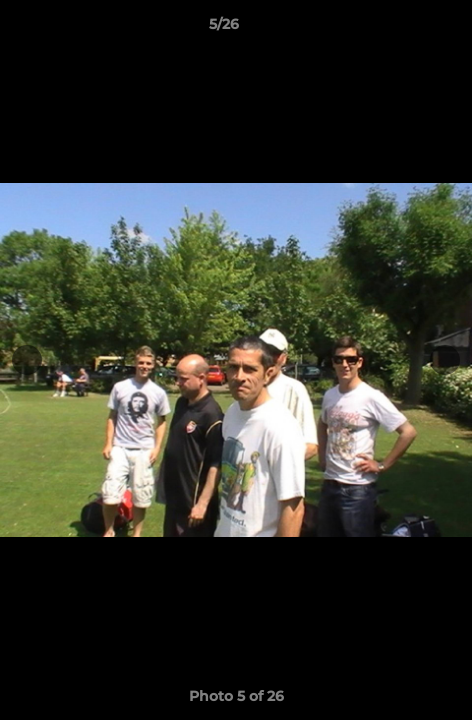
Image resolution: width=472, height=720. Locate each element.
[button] (400, 29)
